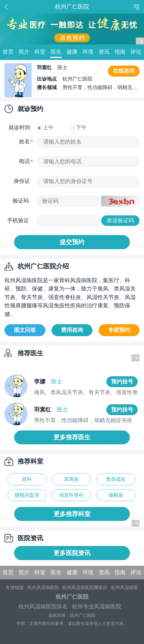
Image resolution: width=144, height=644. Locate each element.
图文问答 (25, 330)
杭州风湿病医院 (43, 587)
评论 (136, 52)
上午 (46, 128)
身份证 (22, 181)
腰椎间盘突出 (27, 497)
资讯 (105, 52)
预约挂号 (122, 382)
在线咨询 (124, 71)
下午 (79, 128)
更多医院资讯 (72, 553)
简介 (25, 52)
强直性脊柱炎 (71, 497)
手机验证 (18, 220)
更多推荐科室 (72, 514)
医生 (57, 52)
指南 (121, 52)
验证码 (21, 201)
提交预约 (72, 242)
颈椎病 (116, 495)
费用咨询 (72, 330)
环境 (89, 52)
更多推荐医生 (72, 437)
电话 (24, 161)
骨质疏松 (116, 479)
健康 (73, 52)
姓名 (24, 142)
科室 (41, 52)
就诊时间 (19, 128)
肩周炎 (71, 479)
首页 (9, 52)
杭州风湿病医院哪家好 (85, 587)
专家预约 (119, 330)
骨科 (27, 479)
